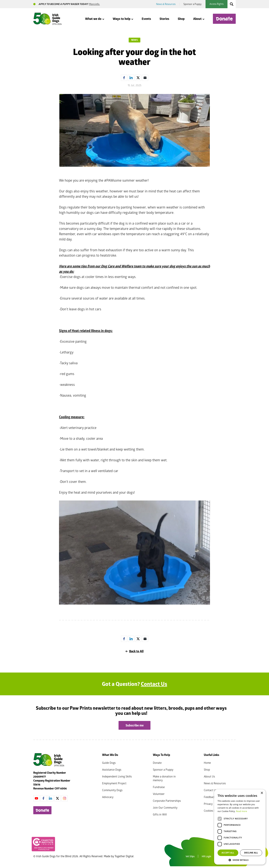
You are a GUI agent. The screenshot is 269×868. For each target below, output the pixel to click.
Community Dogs (112, 790)
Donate (224, 19)
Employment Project (114, 783)
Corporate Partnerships (167, 801)
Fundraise (159, 787)
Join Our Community (165, 807)
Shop (181, 19)
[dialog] (240, 827)
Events (146, 19)
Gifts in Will (160, 814)
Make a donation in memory (164, 778)
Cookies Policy (212, 811)
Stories (164, 19)
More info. (94, 4)
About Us (209, 776)
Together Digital (124, 856)
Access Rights (217, 4)
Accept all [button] (228, 853)
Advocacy (108, 797)
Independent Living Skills (117, 776)
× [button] (262, 793)
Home (207, 763)
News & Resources (166, 4)
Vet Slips (190, 856)
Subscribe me (135, 725)
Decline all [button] (251, 853)
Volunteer (159, 794)
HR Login (206, 856)
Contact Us (154, 684)
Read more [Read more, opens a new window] (242, 811)
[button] (240, 860)
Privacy (208, 804)
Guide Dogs (109, 763)
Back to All (135, 651)
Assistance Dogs (112, 769)
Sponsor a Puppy (192, 4)
